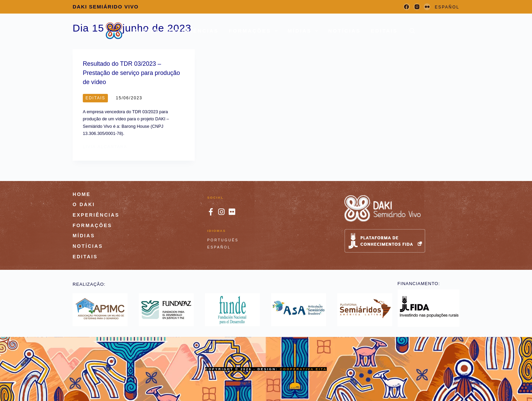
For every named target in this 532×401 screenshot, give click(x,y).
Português (223, 240)
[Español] (447, 7)
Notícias (344, 31)
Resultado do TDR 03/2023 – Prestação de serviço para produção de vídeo (131, 73)
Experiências (194, 31)
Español (219, 247)
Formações (254, 31)
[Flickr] (427, 7)
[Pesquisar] (412, 31)
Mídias (304, 31)
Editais (384, 31)
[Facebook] (407, 7)
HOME (82, 194)
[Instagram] (417, 7)
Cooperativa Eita (303, 369)
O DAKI (146, 31)
